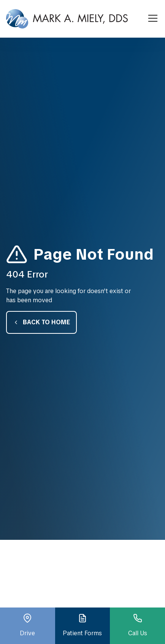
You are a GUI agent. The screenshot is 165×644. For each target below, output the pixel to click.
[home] (67, 19)
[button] (151, 19)
